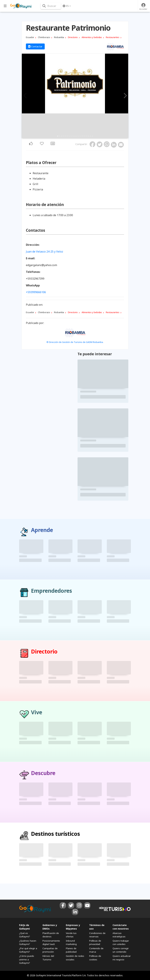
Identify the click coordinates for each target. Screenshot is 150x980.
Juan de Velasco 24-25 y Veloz (45, 252)
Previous (25, 96)
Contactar (35, 46)
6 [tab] (68, 136)
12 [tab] (80, 136)
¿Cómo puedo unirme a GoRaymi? (27, 959)
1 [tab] (58, 136)
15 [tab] (86, 136)
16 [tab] (88, 136)
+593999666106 (36, 292)
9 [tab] (74, 136)
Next (125, 96)
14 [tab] (84, 136)
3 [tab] (62, 136)
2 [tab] (60, 136)
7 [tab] (70, 136)
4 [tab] (64, 136)
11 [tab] (78, 136)
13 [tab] (82, 136)
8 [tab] (72, 136)
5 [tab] (66, 136)
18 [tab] (92, 136)
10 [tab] (76, 136)
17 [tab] (90, 136)
